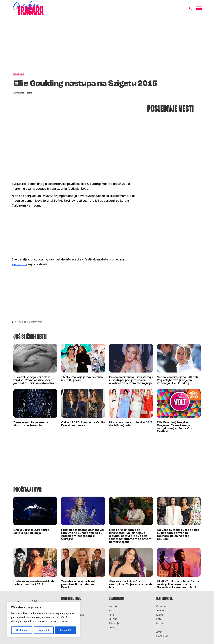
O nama (161, 607)
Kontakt (114, 607)
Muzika (113, 619)
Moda (160, 624)
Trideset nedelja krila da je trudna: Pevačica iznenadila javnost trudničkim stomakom (35, 380)
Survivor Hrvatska (73, 615)
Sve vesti (162, 611)
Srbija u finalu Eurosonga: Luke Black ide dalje (32, 532)
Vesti (112, 628)
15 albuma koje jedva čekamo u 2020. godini (82, 379)
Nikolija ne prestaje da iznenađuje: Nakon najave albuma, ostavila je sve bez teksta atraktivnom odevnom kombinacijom (130, 536)
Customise (22, 630)
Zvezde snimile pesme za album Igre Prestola (31, 424)
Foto (111, 615)
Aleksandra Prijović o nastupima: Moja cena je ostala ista (131, 584)
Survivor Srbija (70, 619)
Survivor (67, 607)
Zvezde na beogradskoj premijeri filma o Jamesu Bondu (79, 584)
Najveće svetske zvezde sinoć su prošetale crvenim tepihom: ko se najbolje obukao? (178, 535)
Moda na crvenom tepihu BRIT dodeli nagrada (131, 424)
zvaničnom (19, 264)
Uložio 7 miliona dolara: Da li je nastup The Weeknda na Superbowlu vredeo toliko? (178, 584)
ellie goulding (22, 322)
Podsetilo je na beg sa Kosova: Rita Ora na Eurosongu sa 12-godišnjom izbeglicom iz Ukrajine (83, 535)
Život (159, 632)
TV (158, 628)
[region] (43, 620)
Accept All (65, 630)
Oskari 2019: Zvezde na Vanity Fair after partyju (83, 424)
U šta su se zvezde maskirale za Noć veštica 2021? (34, 583)
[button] (190, 8)
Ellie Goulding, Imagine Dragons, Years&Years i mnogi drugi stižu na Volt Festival (175, 427)
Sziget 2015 (36, 322)
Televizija (114, 624)
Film (111, 611)
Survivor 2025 (70, 611)
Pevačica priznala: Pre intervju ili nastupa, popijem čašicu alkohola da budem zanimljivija (131, 380)
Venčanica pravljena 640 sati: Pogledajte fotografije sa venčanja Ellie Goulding (178, 380)
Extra (160, 615)
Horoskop (162, 636)
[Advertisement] (107, 46)
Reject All (44, 630)
